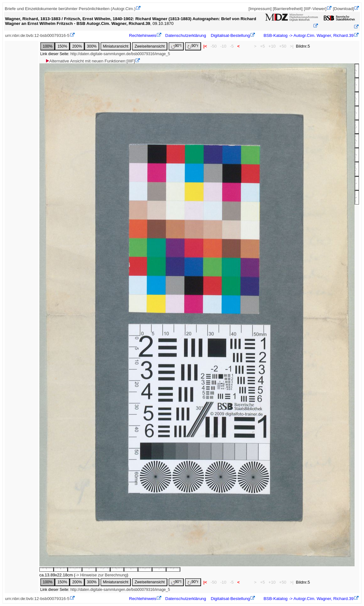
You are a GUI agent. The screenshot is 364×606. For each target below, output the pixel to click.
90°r (193, 46)
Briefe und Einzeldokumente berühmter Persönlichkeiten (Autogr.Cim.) (70, 9)
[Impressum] (260, 9)
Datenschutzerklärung (186, 35)
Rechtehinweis (143, 35)
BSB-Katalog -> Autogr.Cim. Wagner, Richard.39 (308, 35)
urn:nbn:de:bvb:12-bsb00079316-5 (37, 35)
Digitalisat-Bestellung (230, 35)
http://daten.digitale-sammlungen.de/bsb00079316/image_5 (120, 54)
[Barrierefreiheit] (288, 9)
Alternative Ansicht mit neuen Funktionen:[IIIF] (90, 61)
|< (205, 46)
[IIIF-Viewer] (315, 9)
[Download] (343, 9)
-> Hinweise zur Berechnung (101, 575)
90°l (176, 46)
